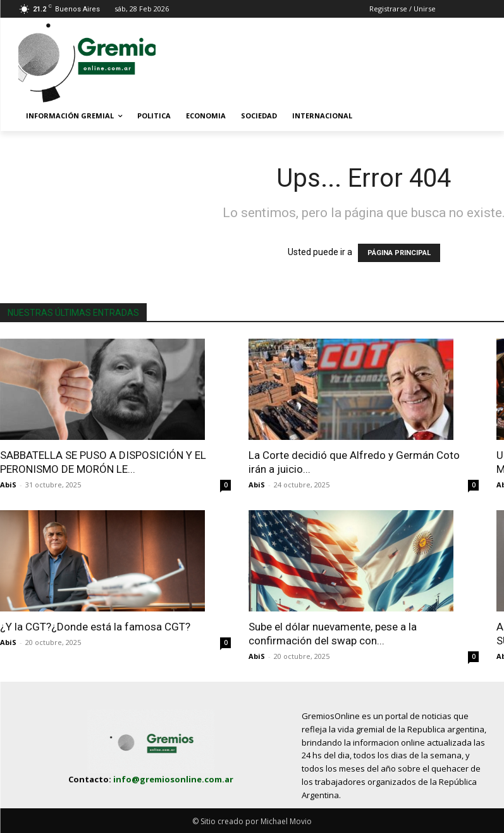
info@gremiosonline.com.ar (173, 779)
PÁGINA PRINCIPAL (399, 253)
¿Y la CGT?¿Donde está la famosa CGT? (95, 627)
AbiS (8, 485)
